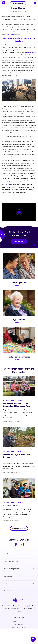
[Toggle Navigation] (35, 3)
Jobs (5, 583)
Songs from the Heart (19, 621)
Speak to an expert (18, 3)
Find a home (19, 241)
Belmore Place (19, 624)
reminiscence (15, 32)
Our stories (8, 576)
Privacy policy (6, 606)
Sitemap (19, 611)
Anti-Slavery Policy (28, 608)
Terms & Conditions (18, 606)
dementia (30, 52)
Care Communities (11, 561)
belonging (11, 35)
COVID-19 (7, 185)
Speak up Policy (31, 606)
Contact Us (8, 591)
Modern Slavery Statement (12, 608)
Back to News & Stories (19, 528)
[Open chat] (33, 639)
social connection (24, 32)
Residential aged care (12, 569)
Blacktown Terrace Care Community (12, 45)
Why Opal (7, 554)
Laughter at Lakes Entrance (19, 627)
